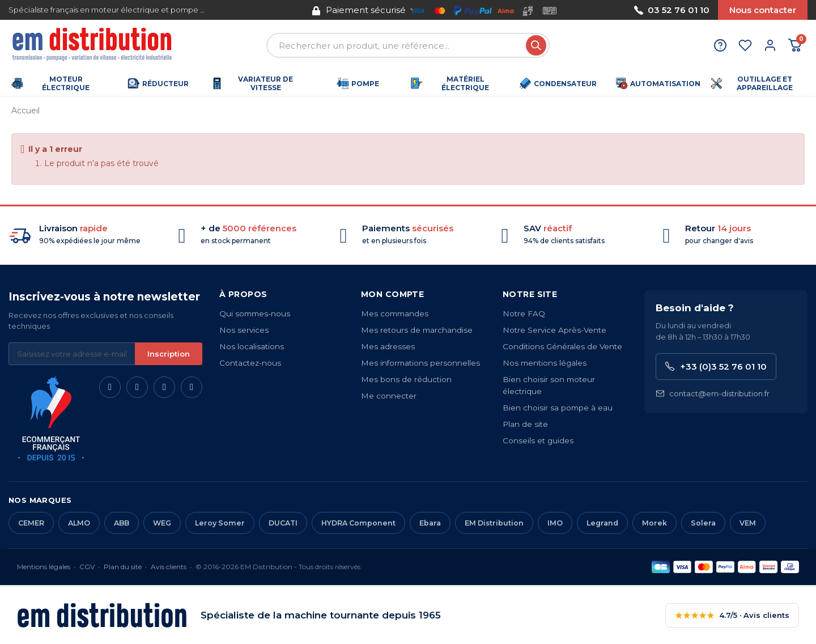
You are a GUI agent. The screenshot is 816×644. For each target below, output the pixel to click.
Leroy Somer (220, 523)
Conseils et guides (538, 440)
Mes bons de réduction (406, 379)
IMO (555, 523)
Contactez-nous (250, 363)
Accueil (25, 111)
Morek (654, 523)
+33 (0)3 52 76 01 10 (716, 367)
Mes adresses (388, 346)
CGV (87, 567)
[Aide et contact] (720, 45)
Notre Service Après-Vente (554, 330)
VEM (748, 523)
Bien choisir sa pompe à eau (558, 408)
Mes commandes (395, 313)
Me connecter (389, 396)
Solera (703, 523)
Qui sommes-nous (255, 313)
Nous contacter (763, 10)
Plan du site (123, 567)
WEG (162, 523)
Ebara (430, 523)
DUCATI (283, 523)
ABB (122, 523)
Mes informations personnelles (420, 363)
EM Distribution (494, 523)
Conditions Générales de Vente (562, 346)
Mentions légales (44, 567)
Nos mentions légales (545, 363)
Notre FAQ (524, 313)
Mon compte (392, 294)
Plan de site (525, 424)
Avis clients (169, 567)
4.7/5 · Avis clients (732, 615)
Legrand (602, 523)
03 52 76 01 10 (672, 10)
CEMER (31, 523)
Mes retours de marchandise (417, 330)
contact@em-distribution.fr (713, 394)
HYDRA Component (358, 523)
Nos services (244, 330)
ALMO (79, 523)
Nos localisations (252, 346)
